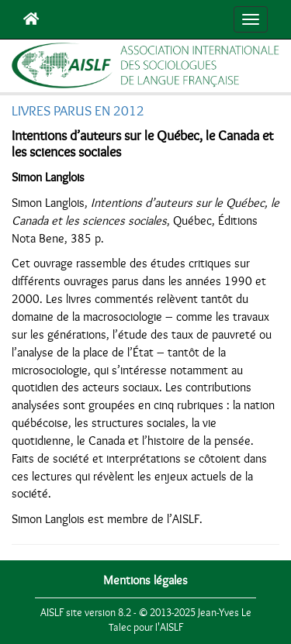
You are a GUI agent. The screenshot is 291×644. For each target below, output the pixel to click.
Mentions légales (145, 580)
